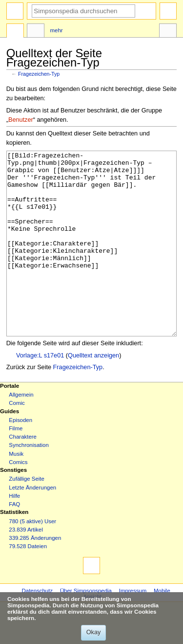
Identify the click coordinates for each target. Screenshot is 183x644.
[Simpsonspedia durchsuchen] (83, 11)
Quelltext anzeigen (93, 392)
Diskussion (36, 32)
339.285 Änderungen (35, 575)
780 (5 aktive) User (32, 558)
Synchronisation (29, 482)
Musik (16, 490)
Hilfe (14, 533)
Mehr (57, 30)
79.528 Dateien (28, 583)
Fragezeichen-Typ (39, 74)
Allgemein (21, 431)
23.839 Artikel (26, 566)
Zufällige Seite (27, 515)
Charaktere (23, 473)
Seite (15, 32)
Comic (17, 440)
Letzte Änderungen (32, 524)
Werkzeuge (168, 32)
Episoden (20, 457)
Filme (16, 465)
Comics (18, 499)
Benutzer (21, 120)
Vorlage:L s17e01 (40, 392)
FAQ (14, 541)
